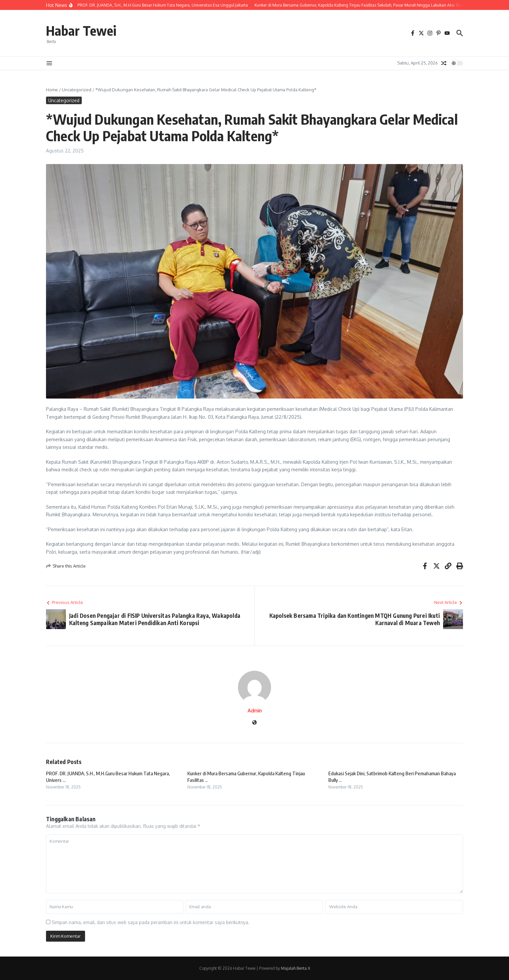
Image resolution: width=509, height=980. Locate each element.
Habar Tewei (81, 30)
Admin (255, 711)
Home (52, 90)
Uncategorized (77, 90)
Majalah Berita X (296, 968)
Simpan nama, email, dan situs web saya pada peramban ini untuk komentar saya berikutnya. (151, 922)
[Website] (254, 723)
